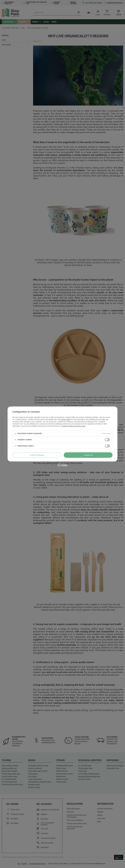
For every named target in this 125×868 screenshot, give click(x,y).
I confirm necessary (37, 455)
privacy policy (66, 419)
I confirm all (88, 455)
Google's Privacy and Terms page (74, 426)
